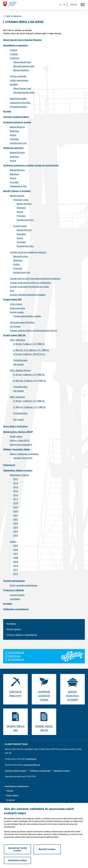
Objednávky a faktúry (19, 475)
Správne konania (17, 308)
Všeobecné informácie (20, 103)
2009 (16, 562)
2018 (16, 503)
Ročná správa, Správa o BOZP (18, 432)
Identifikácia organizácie (15, 45)
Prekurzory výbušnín (13, 590)
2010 (16, 566)
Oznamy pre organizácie (21, 445)
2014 (16, 487)
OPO (12, 291)
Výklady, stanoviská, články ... (18, 449)
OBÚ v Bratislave (18, 340)
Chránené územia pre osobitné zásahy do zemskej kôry (31, 165)
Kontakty (11, 624)
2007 (16, 554)
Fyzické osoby (20, 226)
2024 (16, 527)
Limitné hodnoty (17, 595)
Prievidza (14, 139)
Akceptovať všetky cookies (16, 859)
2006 (16, 550)
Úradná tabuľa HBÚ (13, 300)
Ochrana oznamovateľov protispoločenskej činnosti (33, 331)
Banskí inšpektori (21, 70)
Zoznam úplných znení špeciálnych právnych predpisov (35, 279)
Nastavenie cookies (62, 771)
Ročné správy (16, 437)
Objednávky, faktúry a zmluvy (18, 470)
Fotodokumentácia (18, 107)
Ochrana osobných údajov (16, 117)
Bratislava (14, 131)
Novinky (7, 111)
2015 (16, 491)
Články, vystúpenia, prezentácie (24, 454)
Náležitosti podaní (18, 99)
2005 (16, 546)
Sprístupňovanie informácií (22, 322)
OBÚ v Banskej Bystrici (20, 370)
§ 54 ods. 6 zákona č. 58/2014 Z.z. (29, 354)
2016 (16, 495)
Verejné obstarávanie (14, 581)
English (74, 5)
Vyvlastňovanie (20, 360)
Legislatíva (15, 599)
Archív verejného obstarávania (24, 585)
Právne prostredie (18, 76)
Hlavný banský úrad (22, 62)
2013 (16, 483)
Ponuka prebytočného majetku (27, 316)
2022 (16, 519)
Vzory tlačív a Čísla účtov (16, 426)
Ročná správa (14, 629)
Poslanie (14, 54)
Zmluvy (13, 542)
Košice (13, 135)
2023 (16, 523)
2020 (16, 511)
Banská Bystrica (17, 127)
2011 (16, 570)
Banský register (17, 196)
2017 (16, 499)
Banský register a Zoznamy (17, 191)
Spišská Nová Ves (18, 143)
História (13, 50)
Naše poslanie (13, 795)
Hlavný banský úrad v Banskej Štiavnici (22, 40)
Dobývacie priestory (13, 148)
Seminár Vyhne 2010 (23, 458)
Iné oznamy (15, 326)
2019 (16, 507)
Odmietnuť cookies (72, 859)
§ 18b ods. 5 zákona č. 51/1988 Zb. (30, 381)
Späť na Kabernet (12, 16)
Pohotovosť (9, 465)
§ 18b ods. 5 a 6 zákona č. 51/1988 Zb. (31, 350)
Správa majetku (17, 312)
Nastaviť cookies (44, 859)
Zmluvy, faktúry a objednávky (22, 635)
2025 (16, 531)
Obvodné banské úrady (24, 66)
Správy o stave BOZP (20, 440)
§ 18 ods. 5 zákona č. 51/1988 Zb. (29, 344)
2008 (16, 558)
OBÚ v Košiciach (17, 397)
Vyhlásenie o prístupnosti (16, 609)
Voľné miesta (16, 304)
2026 (16, 535)
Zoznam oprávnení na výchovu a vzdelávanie (30, 283)
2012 (16, 479)
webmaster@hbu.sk (32, 765)
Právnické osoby (21, 200)
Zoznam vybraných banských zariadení (28, 295)
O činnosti (14, 58)
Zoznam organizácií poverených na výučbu (29, 287)
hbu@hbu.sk (31, 759)
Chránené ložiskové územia (17, 122)
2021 (16, 515)
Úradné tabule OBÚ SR (14, 335)
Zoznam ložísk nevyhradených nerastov (28, 252)
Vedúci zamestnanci (19, 80)
